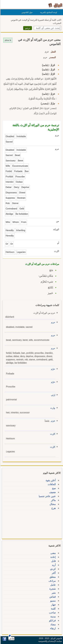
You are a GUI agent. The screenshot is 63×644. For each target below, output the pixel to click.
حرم (53, 322)
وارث (52, 408)
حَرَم (53, 421)
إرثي (53, 395)
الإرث (52, 434)
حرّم (53, 369)
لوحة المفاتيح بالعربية (48, 12)
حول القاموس (27, 12)
